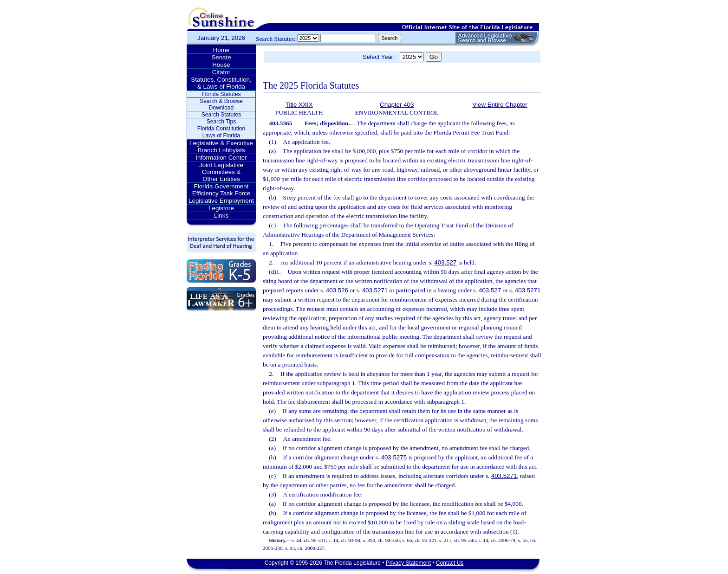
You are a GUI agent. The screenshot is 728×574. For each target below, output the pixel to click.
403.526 (337, 290)
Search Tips (221, 122)
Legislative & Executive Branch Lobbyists (221, 147)
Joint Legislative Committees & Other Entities (221, 172)
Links (221, 216)
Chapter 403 (397, 105)
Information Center (221, 158)
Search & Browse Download (221, 104)
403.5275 (394, 457)
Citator (221, 72)
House (221, 65)
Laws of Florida (221, 135)
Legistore (221, 208)
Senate (221, 57)
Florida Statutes (221, 94)
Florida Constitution (221, 129)
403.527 (445, 262)
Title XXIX (299, 105)
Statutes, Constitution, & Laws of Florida (221, 83)
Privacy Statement (408, 563)
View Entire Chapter (500, 105)
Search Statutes (221, 115)
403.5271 (375, 290)
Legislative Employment (221, 201)
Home (221, 50)
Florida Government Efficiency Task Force (221, 190)
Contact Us (450, 563)
